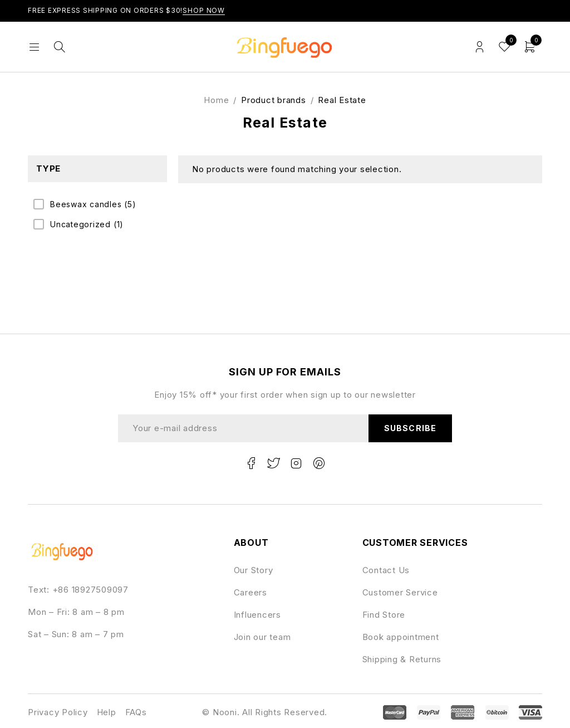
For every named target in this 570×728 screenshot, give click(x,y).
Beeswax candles (93, 204)
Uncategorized (87, 224)
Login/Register (480, 47)
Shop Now (204, 10)
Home (216, 100)
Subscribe (410, 428)
